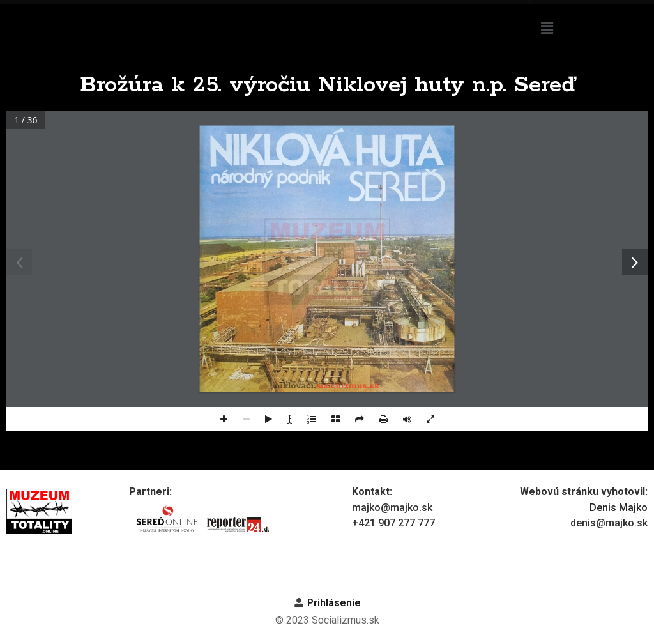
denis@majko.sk (609, 523)
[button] (590, 28)
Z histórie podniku (468, 35)
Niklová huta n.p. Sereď (384, 17)
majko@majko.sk (392, 508)
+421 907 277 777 (393, 523)
